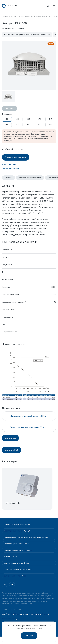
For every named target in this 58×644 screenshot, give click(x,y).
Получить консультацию (16, 157)
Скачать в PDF (11, 450)
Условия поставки (9, 164)
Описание (8, 178)
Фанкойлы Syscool (10, 557)
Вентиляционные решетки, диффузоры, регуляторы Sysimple (26, 537)
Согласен (29, 636)
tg (5, 585)
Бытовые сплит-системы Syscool (16, 576)
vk (12, 585)
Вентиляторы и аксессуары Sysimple (17, 524)
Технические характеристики (30, 178)
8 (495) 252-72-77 (8, 614)
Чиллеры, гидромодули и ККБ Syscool (18, 550)
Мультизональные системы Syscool (17, 563)
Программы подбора (10, 168)
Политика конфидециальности (13, 619)
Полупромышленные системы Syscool (18, 569)
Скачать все (10, 438)
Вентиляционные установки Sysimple (17, 531)
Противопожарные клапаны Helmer (16, 544)
